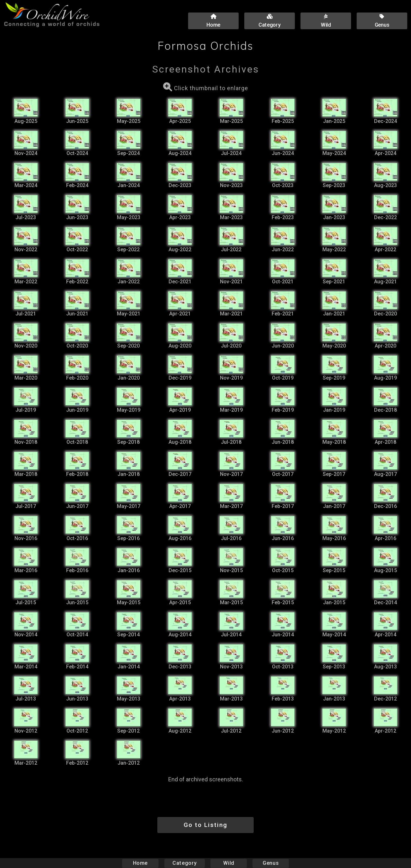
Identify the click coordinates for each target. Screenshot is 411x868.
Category (185, 863)
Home (140, 863)
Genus (270, 863)
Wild (229, 863)
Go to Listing (205, 825)
